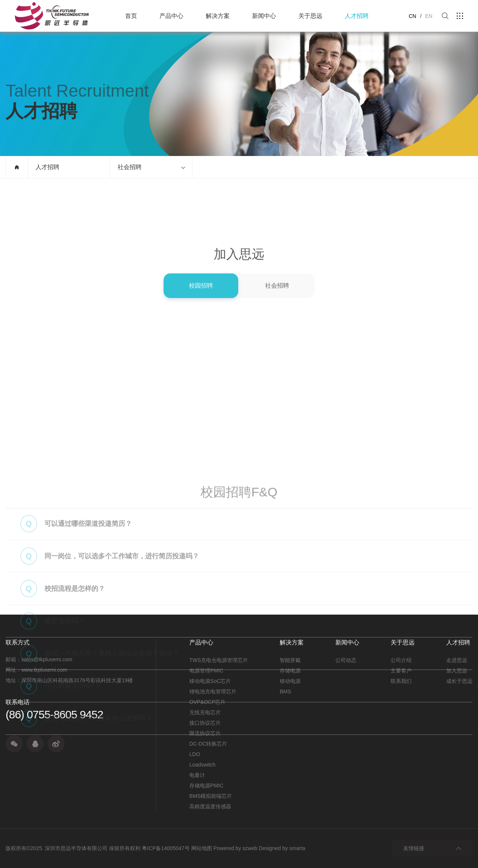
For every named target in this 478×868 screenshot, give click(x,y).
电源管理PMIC (206, 671)
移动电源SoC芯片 (210, 681)
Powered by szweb (235, 848)
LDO (195, 754)
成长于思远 (459, 681)
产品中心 (171, 16)
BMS (285, 691)
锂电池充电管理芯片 (213, 691)
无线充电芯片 (205, 712)
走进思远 (457, 660)
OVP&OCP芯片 (207, 702)
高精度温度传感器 (210, 806)
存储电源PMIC (206, 786)
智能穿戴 (290, 660)
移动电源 (290, 681)
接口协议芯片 (205, 723)
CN (412, 16)
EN (429, 16)
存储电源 (290, 671)
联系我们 (401, 681)
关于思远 (310, 16)
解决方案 (218, 16)
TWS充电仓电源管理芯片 (219, 660)
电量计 (197, 775)
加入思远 (457, 671)
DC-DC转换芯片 (208, 744)
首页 (131, 16)
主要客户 (401, 671)
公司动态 (346, 660)
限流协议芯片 (205, 733)
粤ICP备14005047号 (166, 848)
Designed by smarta (282, 848)
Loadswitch (202, 765)
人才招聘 (357, 16)
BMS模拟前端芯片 (211, 796)
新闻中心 (264, 16)
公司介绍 (401, 660)
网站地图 (202, 848)
